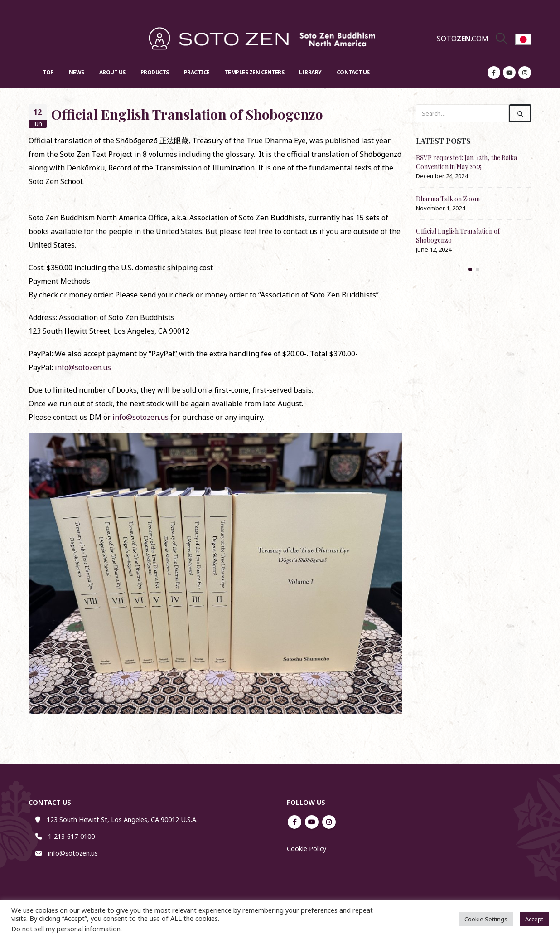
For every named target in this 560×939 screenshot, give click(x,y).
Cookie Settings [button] (486, 919)
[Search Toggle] (502, 39)
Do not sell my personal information (66, 929)
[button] (470, 269)
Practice (197, 72)
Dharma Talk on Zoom (448, 199)
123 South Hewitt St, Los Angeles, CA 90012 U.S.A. (122, 820)
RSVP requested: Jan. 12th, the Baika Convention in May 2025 (466, 162)
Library (310, 72)
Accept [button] (534, 919)
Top (48, 72)
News (77, 72)
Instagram (329, 822)
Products (155, 72)
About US (112, 72)
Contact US (353, 72)
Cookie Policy (307, 849)
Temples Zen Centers (255, 72)
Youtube (312, 822)
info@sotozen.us (83, 367)
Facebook (294, 822)
